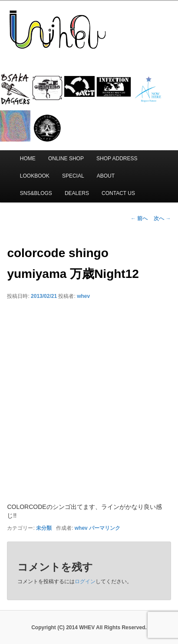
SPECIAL (73, 176)
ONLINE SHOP (66, 159)
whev (83, 296)
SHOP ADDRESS (117, 159)
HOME (28, 159)
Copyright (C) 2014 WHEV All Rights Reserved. (89, 627)
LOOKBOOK (35, 176)
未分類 (44, 528)
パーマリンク (105, 528)
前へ (139, 218)
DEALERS (77, 193)
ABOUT (106, 176)
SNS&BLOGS (36, 193)
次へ (162, 218)
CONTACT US (118, 193)
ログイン (85, 581)
